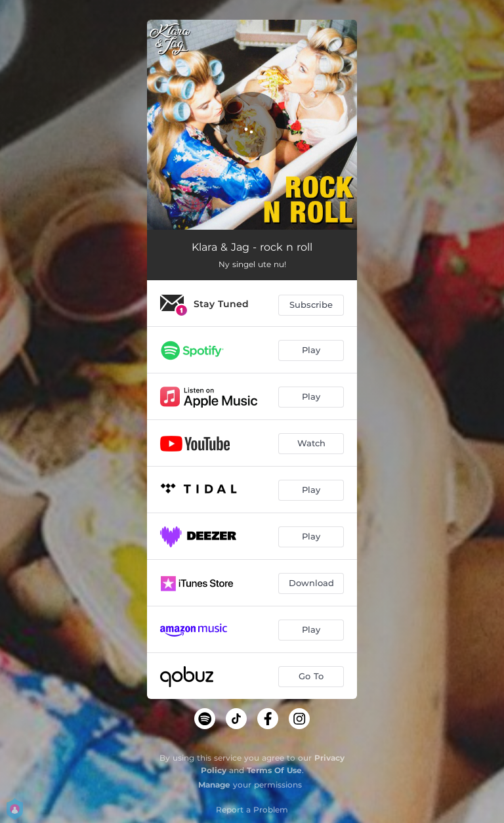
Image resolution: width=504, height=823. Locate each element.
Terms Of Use (274, 770)
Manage (214, 785)
